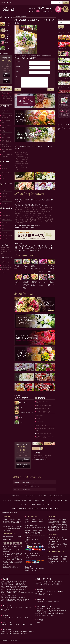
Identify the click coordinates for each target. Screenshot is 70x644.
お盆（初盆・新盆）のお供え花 (9, 598)
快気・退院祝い (40, 611)
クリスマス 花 (52, 585)
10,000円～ (5, 200)
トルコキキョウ (6, 216)
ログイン (10, 2)
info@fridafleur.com (6, 257)
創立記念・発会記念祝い (59, 615)
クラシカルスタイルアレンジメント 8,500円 (35, 284)
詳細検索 (60, 29)
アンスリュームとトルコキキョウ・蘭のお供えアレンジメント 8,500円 (35, 270)
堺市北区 (25, 634)
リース (40, 498)
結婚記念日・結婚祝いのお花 (7, 116)
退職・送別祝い (6, 138)
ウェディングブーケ (59, 498)
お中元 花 (60, 583)
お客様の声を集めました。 (64, 90)
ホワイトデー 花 (46, 583)
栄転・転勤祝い (39, 615)
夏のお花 (44, 604)
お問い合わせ (5, 266)
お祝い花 (45, 608)
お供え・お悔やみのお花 (7, 127)
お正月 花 (59, 585)
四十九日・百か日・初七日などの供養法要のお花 (13, 591)
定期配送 (60, 502)
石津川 (14, 635)
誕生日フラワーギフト (7, 111)
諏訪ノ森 (9, 635)
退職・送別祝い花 (20, 587)
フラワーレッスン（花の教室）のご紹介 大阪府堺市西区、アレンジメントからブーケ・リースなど (35, 510)
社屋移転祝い (62, 612)
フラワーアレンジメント (18, 498)
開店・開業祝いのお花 (7, 122)
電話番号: (19, 71)
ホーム (3, 2)
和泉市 (10, 634)
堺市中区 (31, 634)
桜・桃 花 (50, 587)
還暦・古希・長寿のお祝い (7, 150)
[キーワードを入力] (57, 2)
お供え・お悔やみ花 (19, 585)
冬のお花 (56, 604)
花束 (45, 498)
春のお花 (39, 604)
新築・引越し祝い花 (6, 588)
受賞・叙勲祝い (47, 612)
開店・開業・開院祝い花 (7, 585)
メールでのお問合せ (6, 74)
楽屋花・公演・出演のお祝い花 (20, 588)
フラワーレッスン (25, 506)
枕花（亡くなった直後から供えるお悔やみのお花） (15, 590)
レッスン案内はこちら (34, 252)
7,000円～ (5, 197)
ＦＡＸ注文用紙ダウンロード (23, 467)
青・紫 (26, 620)
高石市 (14, 634)
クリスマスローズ (7, 236)
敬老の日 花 (38, 585)
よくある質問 (52, 502)
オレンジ (4, 169)
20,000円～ (5, 203)
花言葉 (38, 624)
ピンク (4, 179)
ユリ (3, 226)
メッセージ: (19, 76)
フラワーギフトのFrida (12, 642)
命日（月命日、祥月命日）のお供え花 (10, 593)
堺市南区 (3, 635)
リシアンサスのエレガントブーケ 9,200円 (43, 284)
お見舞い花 (5, 131)
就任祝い (57, 614)
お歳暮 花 (45, 585)
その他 (31, 620)
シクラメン (5, 239)
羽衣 (18, 635)
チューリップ (6, 222)
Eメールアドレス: (21, 67)
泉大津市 (19, 634)
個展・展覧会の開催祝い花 (9, 601)
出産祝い (4, 134)
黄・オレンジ (12, 620)
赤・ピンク (5, 620)
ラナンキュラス (6, 219)
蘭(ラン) (4, 229)
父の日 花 (54, 583)
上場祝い (51, 614)
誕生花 (33, 506)
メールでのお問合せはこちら (23, 462)
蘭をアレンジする (64, 44)
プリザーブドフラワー (31, 498)
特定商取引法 (17, 502)
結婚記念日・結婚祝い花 (20, 583)
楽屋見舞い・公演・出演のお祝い (7, 145)
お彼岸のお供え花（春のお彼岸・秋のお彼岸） (13, 599)
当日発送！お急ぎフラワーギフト (7, 156)
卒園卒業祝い (49, 611)
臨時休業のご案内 (26, 502)
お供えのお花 (64, 60)
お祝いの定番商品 (64, 74)
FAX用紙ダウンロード (6, 80)
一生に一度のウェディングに (64, 82)
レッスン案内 (5, 269)
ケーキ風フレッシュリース (64, 52)
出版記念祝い (39, 617)
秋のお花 (50, 604)
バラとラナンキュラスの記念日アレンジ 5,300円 (51, 284)
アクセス (4, 273)
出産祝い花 (12, 587)
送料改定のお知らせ (26, 492)
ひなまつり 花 (57, 587)
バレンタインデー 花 (42, 587)
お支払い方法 (5, 262)
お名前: (18, 62)
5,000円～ (5, 193)
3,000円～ (5, 190)
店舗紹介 (66, 502)
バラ (3, 212)
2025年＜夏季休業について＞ (29, 484)
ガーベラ (4, 232)
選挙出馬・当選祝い (48, 617)
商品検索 (61, 19)
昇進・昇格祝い (48, 615)
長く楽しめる (64, 67)
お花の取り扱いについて (43, 506)
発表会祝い (55, 612)
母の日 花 (39, 583)
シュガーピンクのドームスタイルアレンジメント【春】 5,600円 (26, 286)
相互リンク (44, 502)
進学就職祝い (39, 612)
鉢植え (50, 498)
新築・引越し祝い (7, 141)
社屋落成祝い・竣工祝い (41, 614)
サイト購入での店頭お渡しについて (30, 488)
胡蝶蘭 (4, 613)
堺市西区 (5, 634)
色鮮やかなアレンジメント (64, 36)
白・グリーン (6, 172)
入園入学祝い (57, 611)
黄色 (3, 175)
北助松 (25, 635)
